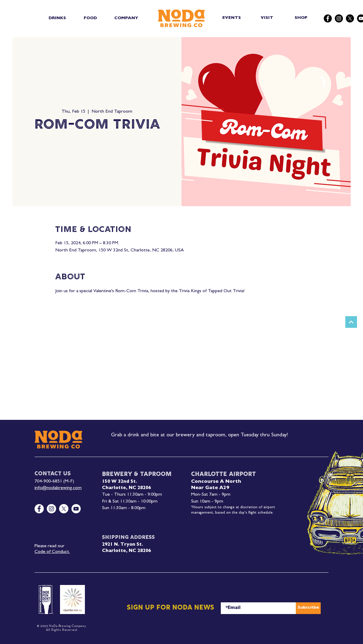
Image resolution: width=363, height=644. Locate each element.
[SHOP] (302, 18)
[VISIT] (267, 18)
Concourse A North (216, 482)
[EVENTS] (232, 18)
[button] (57, 18)
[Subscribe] (308, 608)
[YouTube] (76, 509)
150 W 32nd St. (119, 482)
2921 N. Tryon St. (122, 545)
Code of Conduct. (52, 552)
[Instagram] (339, 18)
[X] (350, 18)
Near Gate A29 (210, 488)
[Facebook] (328, 18)
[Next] (351, 322)
